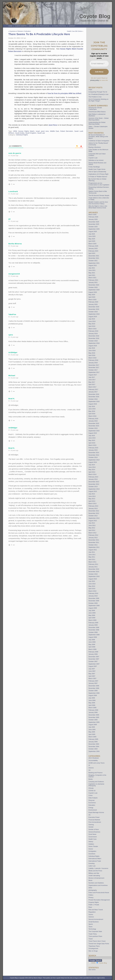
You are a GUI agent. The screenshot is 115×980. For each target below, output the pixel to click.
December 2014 (94, 453)
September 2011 (94, 547)
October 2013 (93, 487)
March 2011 (92, 562)
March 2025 (92, 244)
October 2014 (93, 457)
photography (93, 890)
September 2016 (94, 401)
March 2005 (92, 737)
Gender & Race (94, 829)
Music (90, 880)
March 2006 (92, 708)
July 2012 (92, 523)
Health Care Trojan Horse (97, 169)
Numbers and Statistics (96, 883)
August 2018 (93, 346)
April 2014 (92, 472)
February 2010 (93, 593)
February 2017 (93, 389)
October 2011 (93, 545)
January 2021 (93, 282)
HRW (15, 131)
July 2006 (92, 698)
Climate (91, 788)
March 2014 (92, 474)
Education (92, 805)
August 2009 (93, 608)
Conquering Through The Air (98, 92)
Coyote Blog (95, 16)
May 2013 (92, 499)
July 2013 (92, 494)
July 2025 (92, 234)
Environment (93, 810)
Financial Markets (94, 820)
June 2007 (92, 671)
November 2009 (94, 601)
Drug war (92, 800)
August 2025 (93, 231)
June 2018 (92, 350)
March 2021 (92, 278)
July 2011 (92, 552)
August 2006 (93, 695)
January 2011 (93, 567)
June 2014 (92, 467)
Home (10, 26)
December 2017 (94, 365)
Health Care (92, 839)
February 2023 (93, 251)
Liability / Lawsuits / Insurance (98, 868)
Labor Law (92, 866)
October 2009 (93, 603)
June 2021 (92, 270)
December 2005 (94, 715)
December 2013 (94, 482)
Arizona (91, 768)
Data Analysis (93, 798)
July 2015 (92, 436)
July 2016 (92, 406)
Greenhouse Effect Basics (97, 112)
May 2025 (92, 239)
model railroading (94, 876)
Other (90, 888)
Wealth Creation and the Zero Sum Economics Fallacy (98, 203)
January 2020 (93, 304)
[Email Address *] (99, 64)
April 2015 (92, 443)
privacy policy (95, 80)
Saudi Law (41, 133)
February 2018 (93, 360)
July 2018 (92, 348)
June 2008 (92, 642)
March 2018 (92, 358)
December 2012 (94, 511)
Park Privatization (43, 26)
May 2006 (92, 703)
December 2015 (94, 423)
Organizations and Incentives (98, 885)
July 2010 (92, 581)
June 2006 (92, 700)
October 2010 (93, 574)
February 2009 (93, 623)
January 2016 (93, 421)
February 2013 (93, 506)
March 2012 (92, 533)
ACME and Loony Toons (96, 763)
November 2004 (94, 747)
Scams (91, 914)
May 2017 (92, 382)
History (91, 842)
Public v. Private (94, 905)
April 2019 (92, 326)
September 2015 (94, 431)
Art (89, 770)
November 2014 (94, 455)
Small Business (94, 922)
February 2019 (93, 331)
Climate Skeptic (21, 26)
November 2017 (94, 367)
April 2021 (92, 275)
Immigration (92, 851)
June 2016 (92, 409)
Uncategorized (93, 948)
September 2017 (94, 372)
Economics (92, 803)
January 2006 (93, 712)
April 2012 (92, 530)
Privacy (91, 897)
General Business (94, 832)
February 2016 (93, 419)
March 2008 (92, 649)
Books (91, 779)
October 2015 (93, 428)
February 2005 (93, 739)
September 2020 (94, 290)
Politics (91, 895)
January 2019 (93, 334)
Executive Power (94, 817)
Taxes (90, 927)
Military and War (94, 873)
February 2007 (93, 681)
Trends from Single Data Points (99, 944)
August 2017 (93, 375)
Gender (91, 827)
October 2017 (93, 370)
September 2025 (94, 229)
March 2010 (92, 591)
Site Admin (92, 970)
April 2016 (92, 414)
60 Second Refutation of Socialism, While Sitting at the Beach (98, 137)
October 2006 (93, 691)
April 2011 (92, 559)
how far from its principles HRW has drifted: (65, 93)
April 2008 (92, 647)
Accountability (93, 760)
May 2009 (92, 615)
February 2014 (93, 477)
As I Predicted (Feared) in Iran (98, 94)
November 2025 (94, 224)
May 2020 (92, 295)
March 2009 (92, 620)
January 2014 (93, 479)
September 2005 (94, 722)
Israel (38, 131)
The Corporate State (95, 931)
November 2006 (94, 688)
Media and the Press (95, 871)
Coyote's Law (93, 793)
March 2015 (92, 445)
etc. (90, 815)
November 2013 (94, 484)
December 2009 (94, 598)
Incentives (92, 854)
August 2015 (93, 433)
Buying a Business (95, 147)
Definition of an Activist (96, 160)
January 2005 (93, 742)
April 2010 (92, 589)
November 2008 (94, 630)
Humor (91, 849)
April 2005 (92, 734)
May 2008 (92, 644)
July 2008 (92, 640)
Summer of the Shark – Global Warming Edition (98, 119)
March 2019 (92, 329)
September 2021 (94, 263)
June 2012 (92, 525)
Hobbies (91, 844)
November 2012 (94, 513)
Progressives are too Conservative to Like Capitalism (99, 184)
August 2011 (93, 550)
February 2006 (93, 710)
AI (89, 765)
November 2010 (94, 572)
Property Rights (94, 902)
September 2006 (94, 693)
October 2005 (93, 720)
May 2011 (92, 557)
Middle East (55, 131)
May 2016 (92, 411)
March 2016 (92, 416)
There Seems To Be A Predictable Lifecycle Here (39, 34)
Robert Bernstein (67, 131)
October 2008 (93, 632)
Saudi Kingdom (31, 133)
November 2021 (94, 258)
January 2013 (93, 508)
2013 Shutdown (94, 758)
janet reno (45, 131)
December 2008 (94, 627)
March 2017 (92, 387)
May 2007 (92, 674)
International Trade (95, 861)
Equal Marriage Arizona (96, 812)
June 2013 (92, 496)
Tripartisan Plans (94, 946)
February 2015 (93, 448)
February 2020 (93, 302)
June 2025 (92, 236)
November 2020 (94, 285)
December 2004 (94, 744)
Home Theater (93, 846)
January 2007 (93, 683)
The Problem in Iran (95, 97)
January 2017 (93, 392)
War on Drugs (93, 951)
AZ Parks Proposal (59, 26)
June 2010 (92, 584)
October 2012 (93, 516)
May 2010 (92, 586)
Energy (91, 808)
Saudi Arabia (20, 133)
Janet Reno (53, 125)
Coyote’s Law (93, 158)
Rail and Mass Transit (96, 910)
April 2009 (92, 618)
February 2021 (93, 280)
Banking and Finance (95, 773)
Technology (92, 929)
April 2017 (92, 384)
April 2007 (92, 676)
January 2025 (93, 248)
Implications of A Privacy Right (98, 174)
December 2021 (94, 256)
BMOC (31, 26)
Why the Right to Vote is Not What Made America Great (98, 207)
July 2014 (92, 465)
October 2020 (93, 287)
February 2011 (93, 564)
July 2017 (92, 377)
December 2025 (94, 222)
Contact (72, 26)
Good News (92, 834)
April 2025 (92, 241)
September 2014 (94, 460)
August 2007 (93, 666)
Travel (91, 939)
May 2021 (92, 273)
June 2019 (92, 321)
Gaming (91, 825)
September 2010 (94, 576)
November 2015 (94, 426)
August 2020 (93, 292)
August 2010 (93, 579)
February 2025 (93, 246)
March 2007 (92, 678)
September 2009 (94, 606)
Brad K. (12, 399)
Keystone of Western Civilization (20, 31)
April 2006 (92, 705)
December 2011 (94, 540)
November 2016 (94, 397)
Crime (90, 795)
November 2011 (94, 542)
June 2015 (92, 438)
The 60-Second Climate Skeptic (99, 195)
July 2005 (92, 727)
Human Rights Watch (26, 131)
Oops (90, 89)
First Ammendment (95, 822)
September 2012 (94, 518)
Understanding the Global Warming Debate (97, 123)
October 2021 (93, 261)
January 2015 (93, 450)
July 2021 (92, 268)
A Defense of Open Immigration (99, 141)
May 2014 (92, 470)
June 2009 (92, 613)
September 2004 (94, 751)
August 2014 (93, 462)
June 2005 (92, 730)
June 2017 (92, 380)
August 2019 (93, 317)
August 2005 (93, 725)
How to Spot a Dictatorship (97, 172)
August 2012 (93, 521)
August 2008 (93, 637)
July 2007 (92, 669)
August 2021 (93, 265)
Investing (91, 863)
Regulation (92, 912)
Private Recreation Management (99, 900)
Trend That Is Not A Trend (97, 941)
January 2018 (93, 363)
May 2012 (92, 528)
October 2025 (93, 227)
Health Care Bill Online (74, 31)
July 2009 (92, 610)
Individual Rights (22, 135)
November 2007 (94, 659)
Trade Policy (93, 934)
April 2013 (92, 501)
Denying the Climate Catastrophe (95, 108)
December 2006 (94, 686)
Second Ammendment (96, 919)
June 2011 (92, 555)
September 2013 (94, 489)
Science (91, 917)
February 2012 (93, 535)
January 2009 (93, 625)
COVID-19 (92, 791)
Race (90, 907)
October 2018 (93, 341)
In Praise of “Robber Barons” (98, 177)
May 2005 (92, 732)
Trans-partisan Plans (95, 936)
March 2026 (92, 214)
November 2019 (94, 309)
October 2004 (93, 749)
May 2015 (92, 440)
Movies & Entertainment (96, 878)
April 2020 (92, 297)
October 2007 (93, 661)
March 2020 (92, 300)
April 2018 (92, 355)
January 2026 (93, 219)
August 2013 (93, 491)
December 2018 (94, 336)
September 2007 (94, 664)
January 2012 (93, 538)
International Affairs (95, 859)
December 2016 (94, 394)
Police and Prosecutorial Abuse (99, 893)
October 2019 (93, 312)
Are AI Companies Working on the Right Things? (98, 100)
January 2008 (93, 654)
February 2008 (93, 652)
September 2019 (94, 314)
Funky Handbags (94, 167)
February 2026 (93, 217)
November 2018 (94, 338)
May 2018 (92, 353)
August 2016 (93, 404)
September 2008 (94, 635)
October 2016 (93, 399)
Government (93, 837)
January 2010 (93, 596)
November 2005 (94, 717)
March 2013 (92, 504)
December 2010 (94, 569)
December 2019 (94, 307)
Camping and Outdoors (96, 782)
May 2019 (92, 324)
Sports (91, 924)
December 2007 (94, 657)
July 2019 (92, 319)
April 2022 (92, 253)
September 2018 (94, 343)
